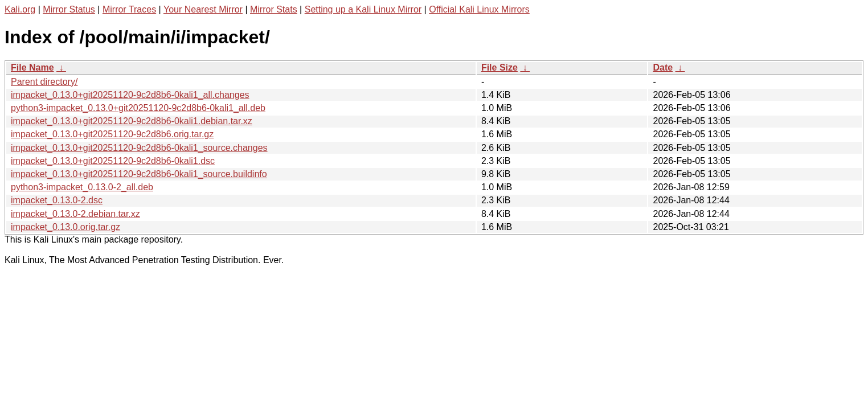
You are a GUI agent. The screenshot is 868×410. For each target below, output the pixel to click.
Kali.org (20, 9)
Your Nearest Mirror (203, 9)
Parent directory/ (44, 82)
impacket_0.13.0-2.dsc (57, 200)
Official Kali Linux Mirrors (479, 9)
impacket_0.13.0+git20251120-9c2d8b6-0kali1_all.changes (130, 95)
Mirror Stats (274, 9)
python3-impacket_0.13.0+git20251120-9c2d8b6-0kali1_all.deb (138, 108)
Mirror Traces (129, 9)
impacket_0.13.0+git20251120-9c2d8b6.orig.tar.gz (112, 134)
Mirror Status (69, 9)
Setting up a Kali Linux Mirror (363, 9)
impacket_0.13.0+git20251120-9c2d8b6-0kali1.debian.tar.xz (132, 121)
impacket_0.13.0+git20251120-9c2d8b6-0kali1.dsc (113, 161)
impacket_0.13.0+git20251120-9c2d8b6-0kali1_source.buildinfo (139, 174)
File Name (32, 67)
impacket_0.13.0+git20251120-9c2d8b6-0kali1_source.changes (139, 148)
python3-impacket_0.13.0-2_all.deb (82, 187)
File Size (499, 67)
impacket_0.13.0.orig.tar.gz (65, 227)
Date (663, 67)
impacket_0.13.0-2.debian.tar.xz (75, 214)
